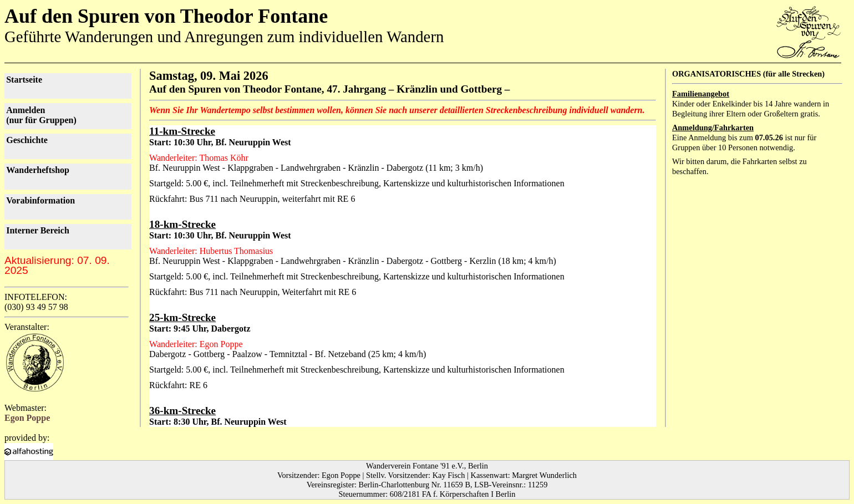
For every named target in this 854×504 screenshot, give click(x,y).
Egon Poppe (27, 418)
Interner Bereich (38, 230)
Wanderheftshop (38, 170)
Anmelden (41, 115)
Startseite (24, 80)
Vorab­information (40, 200)
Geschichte (27, 140)
